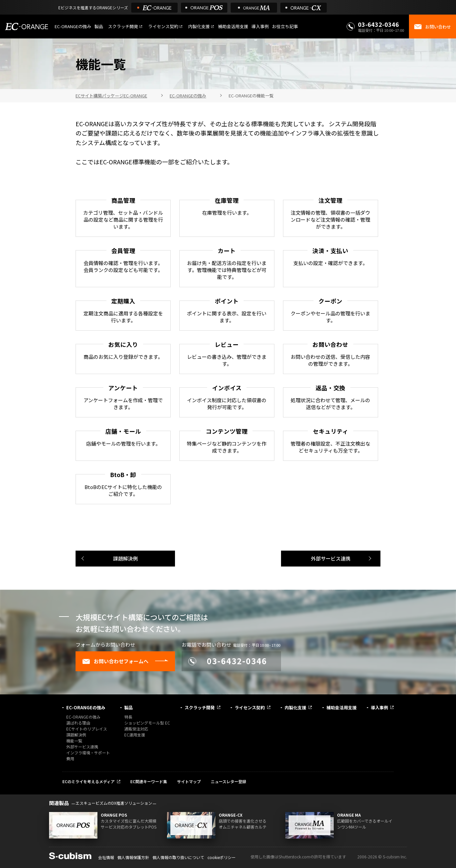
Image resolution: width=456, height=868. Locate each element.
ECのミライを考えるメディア (88, 781)
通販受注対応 (136, 729)
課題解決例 (125, 558)
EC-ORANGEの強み (73, 26)
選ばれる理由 (78, 723)
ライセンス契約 (163, 26)
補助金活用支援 (233, 26)
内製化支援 (199, 26)
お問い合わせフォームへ (115, 661)
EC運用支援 (135, 735)
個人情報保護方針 (133, 857)
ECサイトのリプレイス (87, 729)
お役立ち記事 (285, 26)
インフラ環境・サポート (88, 753)
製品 (99, 26)
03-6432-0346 (378, 24)
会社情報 (106, 857)
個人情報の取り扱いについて (178, 857)
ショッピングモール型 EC (147, 723)
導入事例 (260, 26)
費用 (70, 759)
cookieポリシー (222, 857)
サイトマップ (189, 781)
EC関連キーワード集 (149, 781)
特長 (128, 717)
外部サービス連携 (331, 558)
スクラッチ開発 (123, 26)
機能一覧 (74, 741)
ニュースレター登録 (228, 781)
